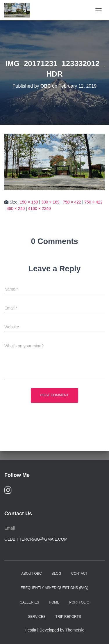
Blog (57, 574)
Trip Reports (68, 617)
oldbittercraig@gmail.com (36, 539)
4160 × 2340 (40, 208)
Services (37, 617)
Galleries (30, 602)
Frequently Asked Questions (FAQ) (54, 588)
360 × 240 (16, 208)
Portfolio (79, 602)
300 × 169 (50, 202)
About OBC (31, 574)
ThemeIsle (75, 630)
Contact (79, 574)
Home (54, 602)
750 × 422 (72, 202)
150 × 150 (29, 202)
